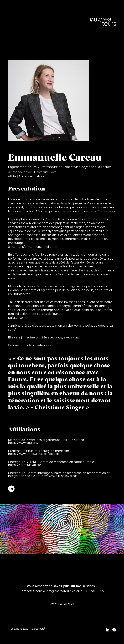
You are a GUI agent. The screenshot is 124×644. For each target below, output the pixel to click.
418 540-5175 (95, 591)
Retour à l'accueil (62, 604)
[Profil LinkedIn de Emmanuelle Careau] (11, 489)
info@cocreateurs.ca (61, 591)
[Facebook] (114, 630)
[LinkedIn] (108, 630)
